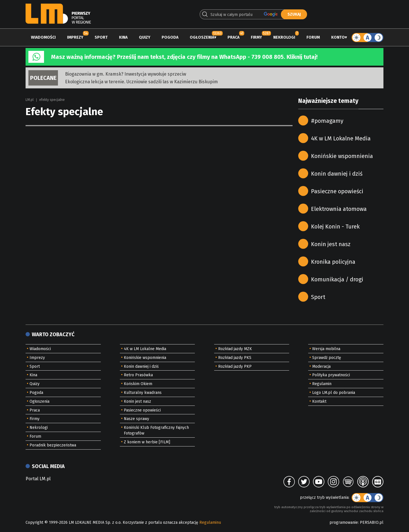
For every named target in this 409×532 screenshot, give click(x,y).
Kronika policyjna (333, 262)
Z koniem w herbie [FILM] (147, 442)
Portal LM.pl (38, 479)
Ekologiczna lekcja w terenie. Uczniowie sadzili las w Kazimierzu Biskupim (141, 82)
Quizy (145, 37)
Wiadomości (43, 37)
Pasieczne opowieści (337, 191)
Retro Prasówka (138, 375)
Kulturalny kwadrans (143, 393)
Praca (233, 37)
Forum (313, 37)
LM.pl (30, 100)
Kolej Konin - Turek (335, 226)
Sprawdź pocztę (327, 358)
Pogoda (170, 37)
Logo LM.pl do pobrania (334, 393)
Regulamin (322, 384)
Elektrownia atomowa (339, 209)
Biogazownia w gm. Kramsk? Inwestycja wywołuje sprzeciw (126, 74)
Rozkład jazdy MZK (235, 349)
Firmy (256, 37)
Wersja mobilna (326, 349)
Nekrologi (284, 37)
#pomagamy (327, 121)
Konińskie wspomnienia (342, 156)
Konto (338, 37)
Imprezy (75, 37)
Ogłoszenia (202, 37)
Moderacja (321, 366)
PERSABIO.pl (372, 522)
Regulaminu (210, 522)
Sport (101, 37)
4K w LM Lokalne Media (341, 138)
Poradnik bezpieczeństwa (53, 445)
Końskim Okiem (138, 384)
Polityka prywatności (331, 375)
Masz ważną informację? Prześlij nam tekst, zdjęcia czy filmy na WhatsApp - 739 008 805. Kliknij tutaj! (184, 57)
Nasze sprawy (136, 419)
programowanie (344, 522)
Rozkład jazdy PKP (235, 366)
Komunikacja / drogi (337, 279)
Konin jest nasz (331, 244)
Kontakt (319, 401)
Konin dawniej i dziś (337, 174)
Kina (123, 37)
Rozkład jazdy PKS (235, 358)
